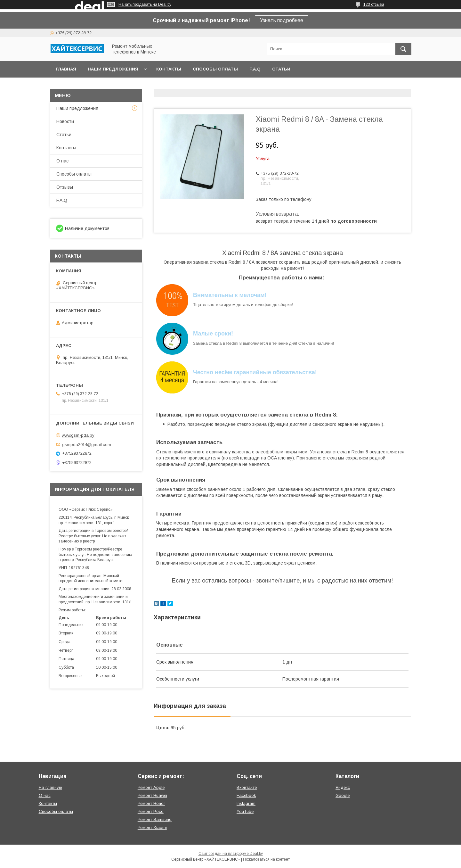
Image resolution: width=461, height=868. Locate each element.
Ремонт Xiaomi (152, 827)
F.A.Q (255, 69)
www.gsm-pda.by (78, 435)
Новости (65, 121)
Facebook (246, 795)
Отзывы (65, 187)
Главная (66, 69)
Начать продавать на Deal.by (145, 4)
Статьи (281, 69)
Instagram (246, 803)
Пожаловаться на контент (266, 859)
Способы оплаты (215, 69)
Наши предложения (113, 69)
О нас (62, 161)
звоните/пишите (278, 581)
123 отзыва (374, 4)
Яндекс (343, 787)
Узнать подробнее (282, 20)
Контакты (169, 69)
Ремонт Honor (151, 803)
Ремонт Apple (151, 787)
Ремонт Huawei (152, 795)
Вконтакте (247, 787)
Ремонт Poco (151, 811)
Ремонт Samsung (155, 819)
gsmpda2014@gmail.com (87, 444)
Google (343, 795)
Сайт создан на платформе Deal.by (231, 854)
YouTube (245, 811)
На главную (50, 787)
